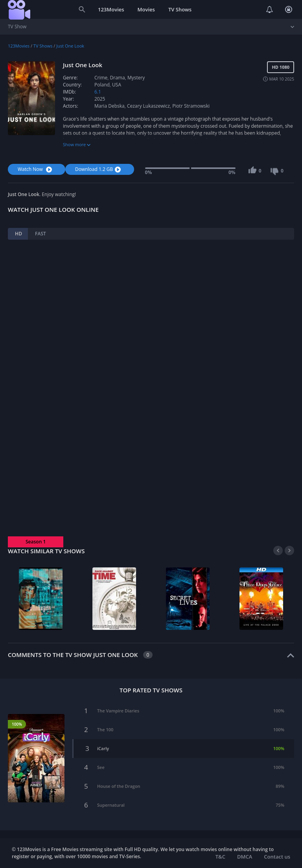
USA (117, 85)
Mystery (136, 78)
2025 (100, 99)
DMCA (245, 857)
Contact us (277, 857)
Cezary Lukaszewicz (148, 106)
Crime (101, 78)
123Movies (111, 9)
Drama (118, 78)
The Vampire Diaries (118, 711)
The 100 (105, 729)
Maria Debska (110, 106)
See (101, 767)
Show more (77, 144)
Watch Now (36, 169)
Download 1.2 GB (99, 169)
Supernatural (111, 805)
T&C (220, 857)
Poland (102, 85)
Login (289, 9)
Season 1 (36, 542)
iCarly (103, 748)
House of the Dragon (119, 786)
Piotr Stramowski (191, 106)
